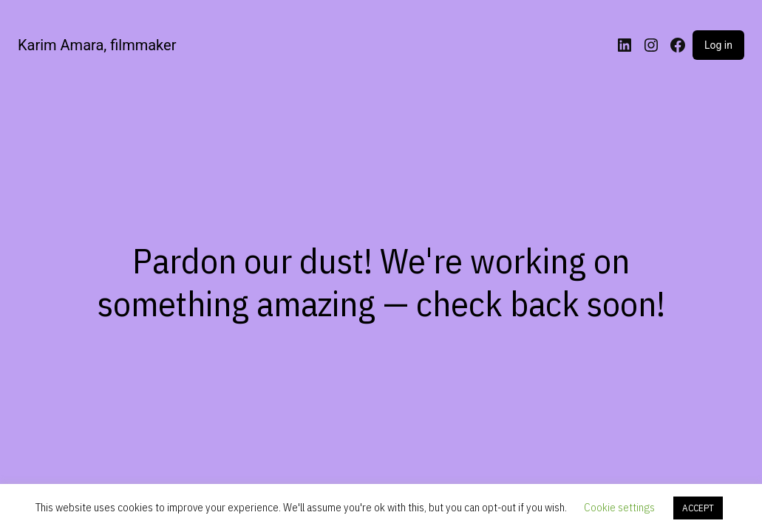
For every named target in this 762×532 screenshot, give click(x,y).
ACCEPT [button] (698, 508)
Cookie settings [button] (619, 507)
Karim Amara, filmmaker (97, 45)
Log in (718, 45)
